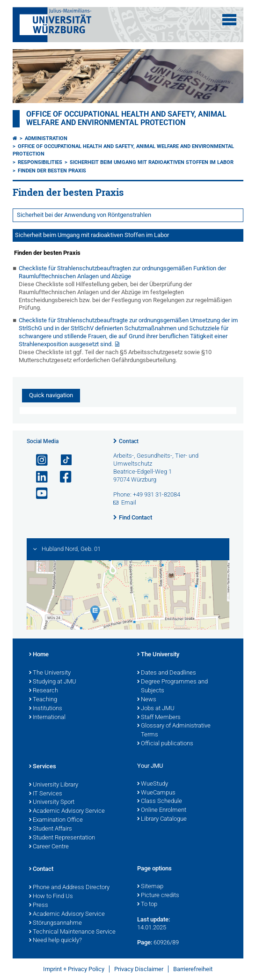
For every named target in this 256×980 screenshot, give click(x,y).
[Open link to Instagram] (38, 460)
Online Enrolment (162, 810)
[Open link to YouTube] (38, 494)
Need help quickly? (55, 941)
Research (44, 691)
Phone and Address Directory (69, 888)
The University (50, 673)
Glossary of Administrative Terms (174, 731)
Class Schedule (160, 802)
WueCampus (156, 793)
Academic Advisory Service (67, 811)
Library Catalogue (162, 819)
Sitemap (150, 887)
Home (39, 655)
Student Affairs (51, 829)
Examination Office (56, 820)
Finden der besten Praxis (52, 171)
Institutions (46, 709)
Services (43, 767)
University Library (54, 785)
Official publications (165, 744)
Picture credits (158, 896)
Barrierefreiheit (193, 969)
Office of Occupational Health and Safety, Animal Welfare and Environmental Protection (126, 119)
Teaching (43, 700)
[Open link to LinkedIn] (38, 477)
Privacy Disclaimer (139, 969)
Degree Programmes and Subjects (172, 687)
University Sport (52, 802)
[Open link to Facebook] (62, 477)
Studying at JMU (53, 682)
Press (39, 906)
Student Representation (62, 838)
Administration (46, 138)
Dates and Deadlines (167, 673)
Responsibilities (40, 162)
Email (129, 502)
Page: (145, 942)
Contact (129, 441)
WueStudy (153, 784)
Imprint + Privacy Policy (74, 969)
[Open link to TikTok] (62, 460)
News (147, 700)
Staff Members (159, 718)
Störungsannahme (55, 923)
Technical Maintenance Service (72, 932)
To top (147, 905)
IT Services (46, 794)
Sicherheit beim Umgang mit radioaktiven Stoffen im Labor (152, 162)
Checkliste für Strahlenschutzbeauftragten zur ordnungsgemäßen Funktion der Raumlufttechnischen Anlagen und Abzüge (122, 272)
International (47, 718)
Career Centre (49, 847)
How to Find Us (51, 897)
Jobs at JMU (156, 709)
